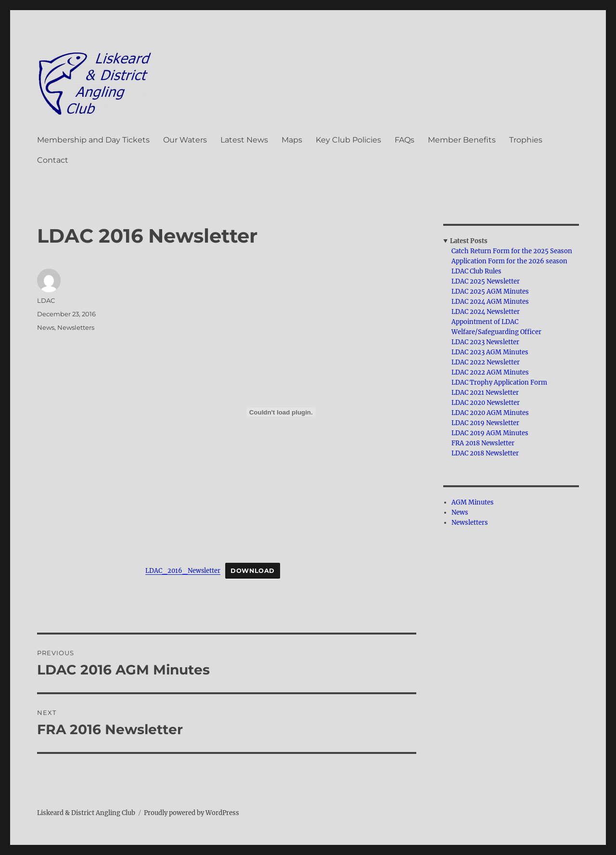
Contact (53, 160)
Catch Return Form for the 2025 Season (512, 251)
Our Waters (185, 140)
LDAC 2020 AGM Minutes (490, 413)
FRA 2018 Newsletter (483, 443)
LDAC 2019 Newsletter (485, 423)
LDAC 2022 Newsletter (486, 362)
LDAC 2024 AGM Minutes (490, 302)
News (46, 327)
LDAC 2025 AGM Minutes (490, 291)
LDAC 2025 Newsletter (486, 281)
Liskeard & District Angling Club (86, 813)
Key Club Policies (348, 140)
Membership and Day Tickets (93, 140)
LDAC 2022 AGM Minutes (490, 372)
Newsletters (76, 327)
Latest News (244, 140)
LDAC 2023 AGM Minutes (490, 352)
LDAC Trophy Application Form (499, 382)
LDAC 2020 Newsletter (486, 403)
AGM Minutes (473, 502)
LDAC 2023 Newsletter (485, 342)
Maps (292, 140)
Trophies (526, 140)
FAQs (404, 140)
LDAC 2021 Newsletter (485, 393)
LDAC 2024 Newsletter (486, 312)
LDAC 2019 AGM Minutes (490, 433)
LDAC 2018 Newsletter (485, 453)
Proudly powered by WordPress (192, 813)
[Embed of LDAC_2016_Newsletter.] (281, 412)
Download (253, 571)
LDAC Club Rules (476, 271)
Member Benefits (462, 140)
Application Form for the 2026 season (509, 261)
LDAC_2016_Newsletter (183, 570)
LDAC (46, 300)
